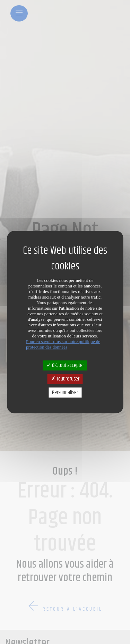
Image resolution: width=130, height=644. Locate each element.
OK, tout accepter (65, 365)
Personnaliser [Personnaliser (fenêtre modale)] (65, 392)
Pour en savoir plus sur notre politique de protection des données (63, 344)
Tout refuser (65, 379)
